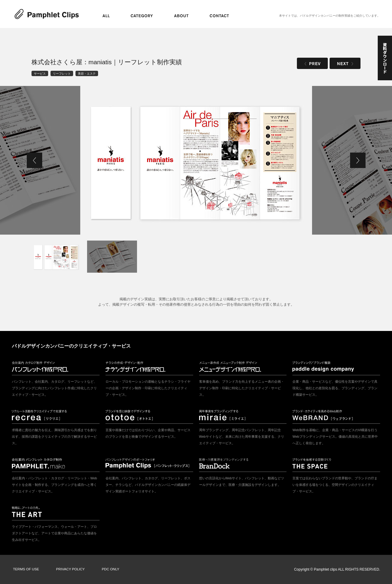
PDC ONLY (107, 569)
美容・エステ (87, 73)
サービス (40, 73)
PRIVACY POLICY (68, 569)
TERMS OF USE (25, 569)
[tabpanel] (196, 160)
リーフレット (62, 73)
